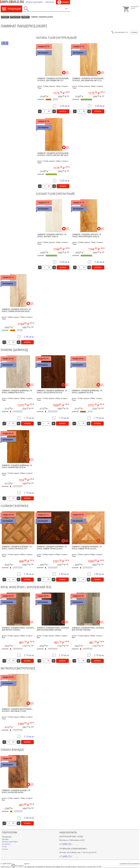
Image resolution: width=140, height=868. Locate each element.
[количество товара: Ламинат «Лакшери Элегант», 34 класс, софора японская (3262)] (9, 342)
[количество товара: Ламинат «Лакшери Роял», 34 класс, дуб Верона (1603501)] (9, 661)
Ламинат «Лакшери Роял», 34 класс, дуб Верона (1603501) (18, 629)
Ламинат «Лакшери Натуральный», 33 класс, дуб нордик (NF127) (53, 79)
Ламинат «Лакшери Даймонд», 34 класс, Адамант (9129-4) (87, 392)
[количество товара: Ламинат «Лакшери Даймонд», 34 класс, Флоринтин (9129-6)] (9, 498)
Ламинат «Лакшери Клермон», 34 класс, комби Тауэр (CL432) (87, 548)
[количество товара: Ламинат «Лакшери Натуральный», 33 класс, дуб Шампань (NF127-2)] (79, 111)
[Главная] (12, 2)
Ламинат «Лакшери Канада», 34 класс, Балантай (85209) (16, 791)
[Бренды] (5, 839)
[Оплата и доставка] (34, 2)
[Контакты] (50, 2)
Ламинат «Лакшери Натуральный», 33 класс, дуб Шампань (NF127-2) (88, 79)
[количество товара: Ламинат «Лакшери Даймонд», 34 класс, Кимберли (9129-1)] (9, 424)
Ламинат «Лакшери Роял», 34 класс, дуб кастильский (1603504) (53, 629)
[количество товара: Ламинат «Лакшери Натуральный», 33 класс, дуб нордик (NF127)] (44, 111)
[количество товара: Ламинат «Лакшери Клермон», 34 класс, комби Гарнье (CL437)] (44, 580)
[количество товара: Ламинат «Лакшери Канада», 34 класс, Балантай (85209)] (9, 823)
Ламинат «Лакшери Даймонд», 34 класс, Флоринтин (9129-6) (17, 466)
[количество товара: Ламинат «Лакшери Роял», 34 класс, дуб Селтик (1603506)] (79, 661)
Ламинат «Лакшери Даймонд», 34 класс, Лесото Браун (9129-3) (52, 392)
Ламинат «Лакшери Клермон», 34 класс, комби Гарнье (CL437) (52, 548)
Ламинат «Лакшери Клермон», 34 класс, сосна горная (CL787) (17, 548)
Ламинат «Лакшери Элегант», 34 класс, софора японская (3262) (16, 310)
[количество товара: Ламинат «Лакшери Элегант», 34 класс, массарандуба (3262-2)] (79, 267)
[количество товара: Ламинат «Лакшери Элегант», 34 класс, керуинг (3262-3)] (44, 267)
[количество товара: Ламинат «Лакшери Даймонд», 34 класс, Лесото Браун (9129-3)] (44, 424)
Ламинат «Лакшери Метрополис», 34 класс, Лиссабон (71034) (17, 710)
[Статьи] (5, 849)
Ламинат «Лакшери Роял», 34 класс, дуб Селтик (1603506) (88, 629)
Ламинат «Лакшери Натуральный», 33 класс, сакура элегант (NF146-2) (53, 154)
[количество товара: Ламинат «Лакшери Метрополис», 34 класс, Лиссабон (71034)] (9, 742)
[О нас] (4, 846)
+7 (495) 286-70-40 (69, 844)
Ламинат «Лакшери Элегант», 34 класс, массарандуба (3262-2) (87, 236)
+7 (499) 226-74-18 (69, 856)
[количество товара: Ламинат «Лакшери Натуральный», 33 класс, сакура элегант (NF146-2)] (44, 186)
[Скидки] (63, 2)
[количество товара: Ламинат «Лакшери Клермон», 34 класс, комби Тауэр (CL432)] (79, 580)
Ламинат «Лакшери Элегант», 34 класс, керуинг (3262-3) (52, 236)
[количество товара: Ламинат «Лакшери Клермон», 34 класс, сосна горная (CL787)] (9, 580)
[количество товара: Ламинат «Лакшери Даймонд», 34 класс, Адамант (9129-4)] (79, 424)
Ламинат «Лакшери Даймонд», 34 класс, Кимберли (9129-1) (17, 392)
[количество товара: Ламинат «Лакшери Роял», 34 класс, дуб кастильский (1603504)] (44, 661)
